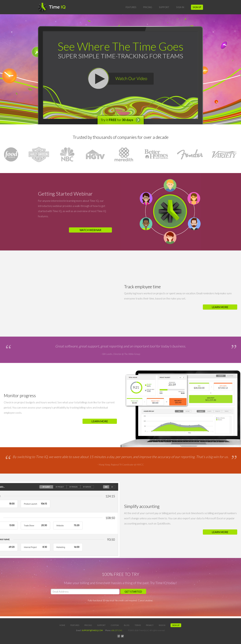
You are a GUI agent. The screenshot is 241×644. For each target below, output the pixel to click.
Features (131, 7)
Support (164, 7)
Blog (127, 625)
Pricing (148, 7)
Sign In (180, 7)
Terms (138, 625)
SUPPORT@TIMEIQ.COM (92, 630)
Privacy (150, 625)
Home (62, 625)
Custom (115, 625)
